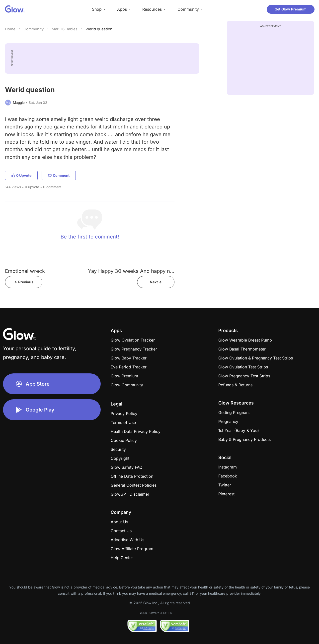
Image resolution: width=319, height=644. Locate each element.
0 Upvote (21, 175)
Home (10, 29)
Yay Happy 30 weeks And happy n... (131, 271)
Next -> (156, 282)
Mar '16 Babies (65, 29)
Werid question (99, 29)
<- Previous (24, 282)
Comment (59, 175)
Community (34, 29)
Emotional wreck (25, 271)
